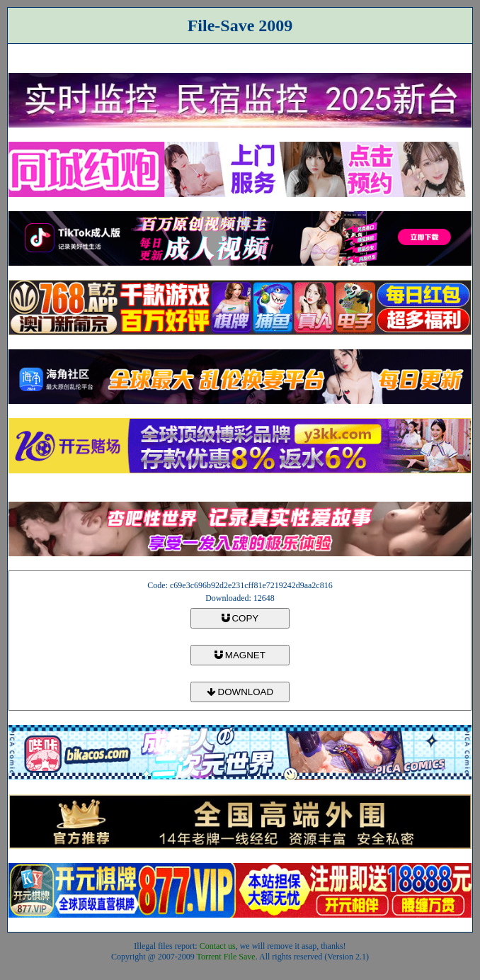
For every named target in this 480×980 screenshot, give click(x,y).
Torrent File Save (226, 957)
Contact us (218, 946)
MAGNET (240, 655)
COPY (240, 618)
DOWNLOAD (240, 692)
